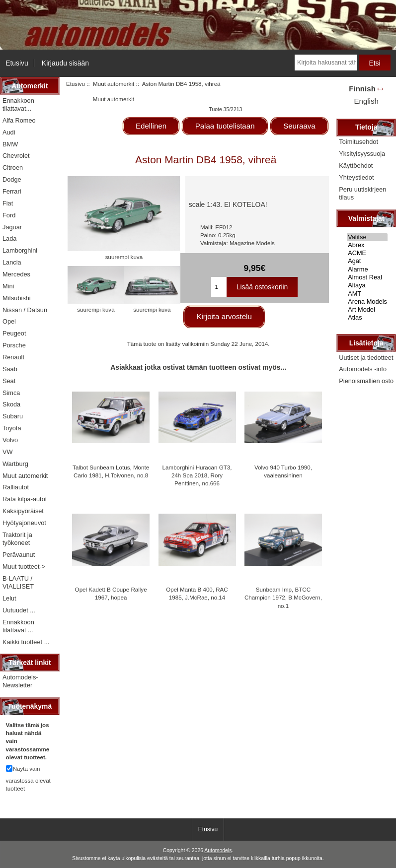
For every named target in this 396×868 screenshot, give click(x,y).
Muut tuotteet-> (24, 567)
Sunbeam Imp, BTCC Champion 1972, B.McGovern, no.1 (283, 597)
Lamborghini (20, 250)
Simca (11, 393)
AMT (367, 294)
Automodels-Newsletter (20, 681)
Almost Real (367, 277)
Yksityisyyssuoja (362, 154)
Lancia (12, 262)
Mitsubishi (17, 298)
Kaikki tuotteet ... (26, 642)
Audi (9, 132)
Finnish (362, 89)
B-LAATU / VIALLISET (18, 582)
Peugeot (14, 333)
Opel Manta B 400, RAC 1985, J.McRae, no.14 (197, 593)
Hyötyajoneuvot (24, 523)
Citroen (13, 167)
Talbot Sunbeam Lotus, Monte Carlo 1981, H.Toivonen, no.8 (111, 471)
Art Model (367, 310)
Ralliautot (16, 487)
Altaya (367, 285)
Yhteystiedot (356, 177)
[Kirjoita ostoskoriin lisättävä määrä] (219, 287)
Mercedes (16, 274)
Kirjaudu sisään (65, 63)
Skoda (11, 404)
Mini (8, 286)
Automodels (218, 850)
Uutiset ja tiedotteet (366, 358)
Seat (9, 381)
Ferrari (12, 191)
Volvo (10, 440)
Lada (9, 238)
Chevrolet (16, 156)
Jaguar (12, 227)
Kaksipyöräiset (23, 511)
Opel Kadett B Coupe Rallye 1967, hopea (111, 593)
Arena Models (367, 302)
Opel (9, 321)
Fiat (8, 203)
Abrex (367, 245)
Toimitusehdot (358, 142)
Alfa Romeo (19, 120)
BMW (10, 144)
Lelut (9, 598)
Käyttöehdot (356, 166)
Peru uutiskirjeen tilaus (362, 193)
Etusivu (17, 63)
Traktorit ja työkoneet (17, 539)
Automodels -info (363, 369)
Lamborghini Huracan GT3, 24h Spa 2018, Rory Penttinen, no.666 (197, 475)
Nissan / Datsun (25, 310)
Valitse (367, 237)
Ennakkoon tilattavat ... (18, 626)
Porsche (14, 345)
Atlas (367, 318)
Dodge (12, 179)
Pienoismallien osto (366, 381)
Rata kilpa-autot (25, 499)
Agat (367, 261)
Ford (9, 215)
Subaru (13, 416)
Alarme (367, 269)
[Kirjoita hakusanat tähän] (326, 63)
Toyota (12, 428)
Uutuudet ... (19, 610)
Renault (13, 357)
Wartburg (15, 464)
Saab (10, 369)
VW (8, 452)
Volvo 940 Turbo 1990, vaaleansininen (283, 471)
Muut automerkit (114, 84)
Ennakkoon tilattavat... (18, 104)
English (366, 101)
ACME (367, 253)
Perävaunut (19, 555)
